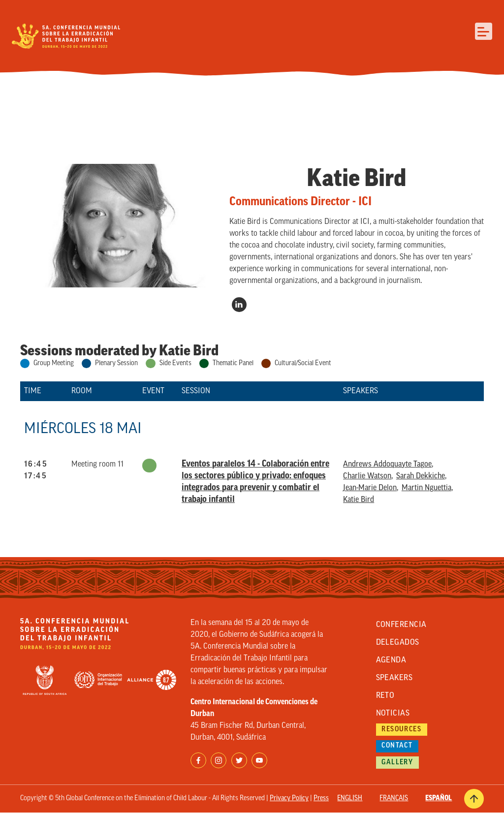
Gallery (397, 763)
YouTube (259, 760)
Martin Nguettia (426, 488)
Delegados (398, 643)
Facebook (198, 760)
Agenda (391, 660)
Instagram (219, 760)
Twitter (239, 760)
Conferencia (401, 625)
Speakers (394, 678)
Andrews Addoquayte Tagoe (387, 465)
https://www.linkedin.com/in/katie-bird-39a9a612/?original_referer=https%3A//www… (239, 305)
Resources (401, 730)
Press (321, 798)
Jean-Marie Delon (370, 488)
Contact (397, 746)
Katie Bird (359, 500)
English (350, 798)
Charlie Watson (367, 476)
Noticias (393, 714)
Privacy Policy (289, 798)
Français (394, 798)
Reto (385, 696)
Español (439, 798)
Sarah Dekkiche (421, 476)
